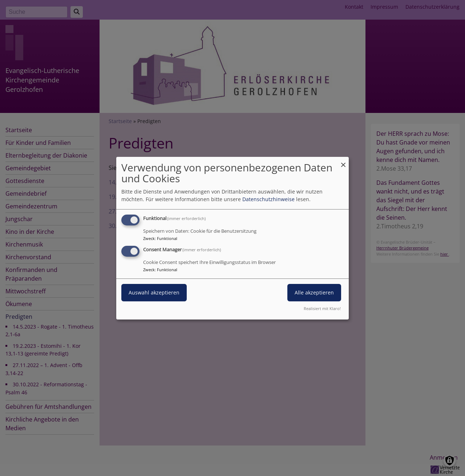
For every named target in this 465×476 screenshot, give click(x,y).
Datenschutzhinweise (268, 199)
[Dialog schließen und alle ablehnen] (343, 161)
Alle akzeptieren (314, 292)
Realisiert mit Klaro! (322, 308)
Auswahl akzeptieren (154, 292)
